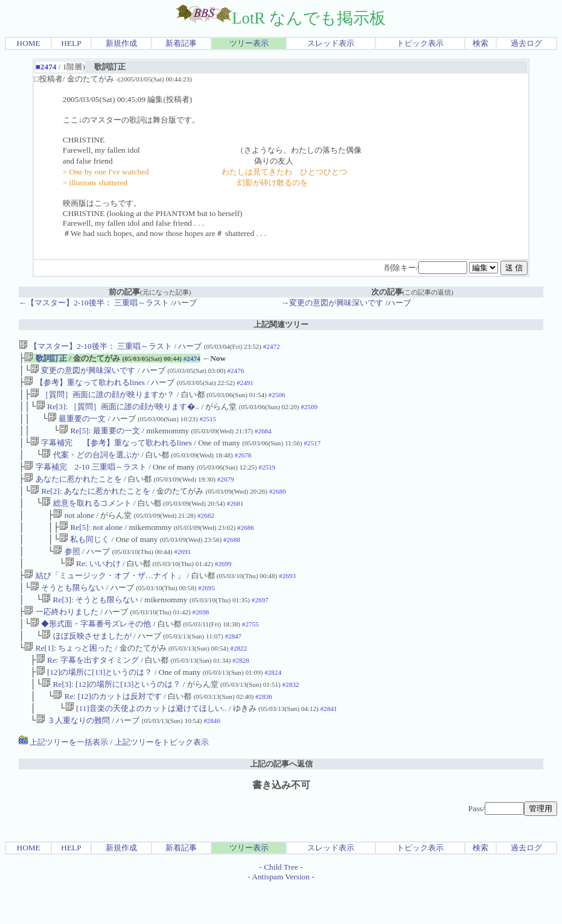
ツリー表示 (249, 43)
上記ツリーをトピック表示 (162, 779)
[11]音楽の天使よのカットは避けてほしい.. (146, 744)
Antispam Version (281, 914)
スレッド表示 (331, 43)
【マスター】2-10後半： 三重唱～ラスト (95, 346)
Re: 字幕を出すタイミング (88, 691)
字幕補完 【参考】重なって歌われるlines (111, 452)
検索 (481, 43)
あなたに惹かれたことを (73, 492)
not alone (74, 532)
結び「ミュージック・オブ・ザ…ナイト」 (104, 598)
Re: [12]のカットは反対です (107, 731)
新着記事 (181, 43)
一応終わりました (61, 638)
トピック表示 (420, 43)
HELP (71, 43)
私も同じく (84, 559)
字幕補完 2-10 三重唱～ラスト (85, 479)
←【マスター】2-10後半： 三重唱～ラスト (94, 303)
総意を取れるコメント (86, 519)
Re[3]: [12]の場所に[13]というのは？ (111, 718)
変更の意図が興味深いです (83, 373)
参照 (66, 572)
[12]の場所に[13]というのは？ (94, 705)
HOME (29, 43)
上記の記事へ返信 (281, 801)
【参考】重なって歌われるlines (85, 386)
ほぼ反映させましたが (86, 665)
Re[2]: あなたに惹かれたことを (90, 505)
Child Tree (281, 904)
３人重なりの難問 (73, 758)
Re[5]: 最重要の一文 (100, 439)
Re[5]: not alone (91, 545)
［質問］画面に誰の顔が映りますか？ (102, 399)
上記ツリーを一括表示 (63, 779)
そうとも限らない (67, 612)
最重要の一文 (77, 426)
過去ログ (526, 43)
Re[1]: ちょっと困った (69, 678)
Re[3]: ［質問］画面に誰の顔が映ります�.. (118, 413)
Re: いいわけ (93, 585)
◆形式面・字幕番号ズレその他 (91, 652)
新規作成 (121, 43)
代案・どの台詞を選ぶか (90, 466)
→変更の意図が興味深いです (332, 303)
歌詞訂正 (45, 359)
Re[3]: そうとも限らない (90, 625)
